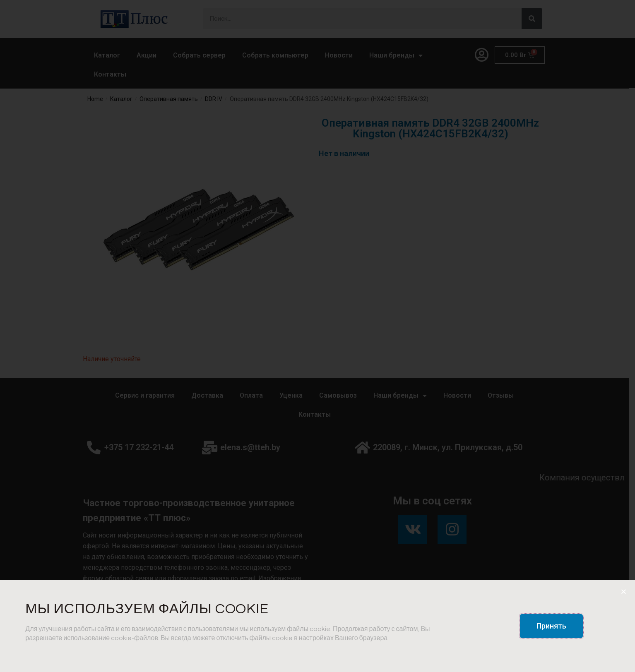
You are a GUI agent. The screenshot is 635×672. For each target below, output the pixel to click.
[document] (317, 336)
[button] (551, 626)
